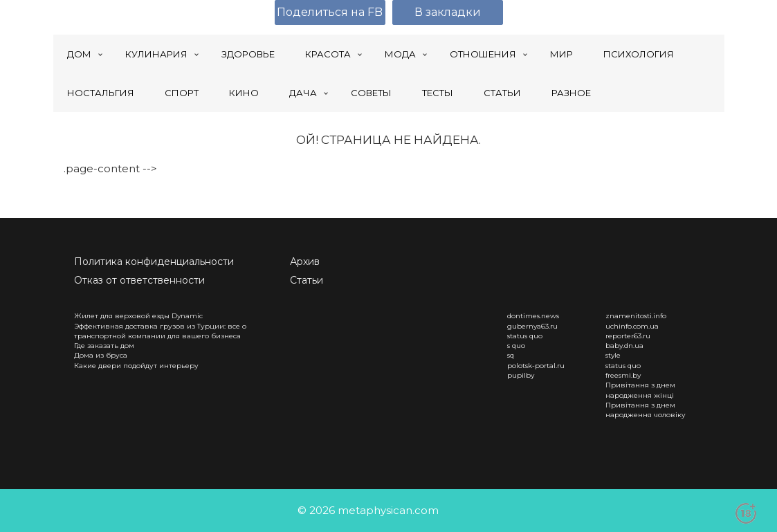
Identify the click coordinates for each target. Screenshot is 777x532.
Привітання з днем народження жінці (640, 390)
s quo (516, 346)
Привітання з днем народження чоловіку (646, 410)
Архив (305, 262)
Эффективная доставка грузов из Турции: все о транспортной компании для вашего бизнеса (160, 331)
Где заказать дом (104, 346)
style (613, 355)
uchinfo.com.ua (632, 326)
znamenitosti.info (636, 316)
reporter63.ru (628, 336)
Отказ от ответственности (139, 280)
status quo (525, 336)
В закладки (448, 12)
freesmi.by (623, 375)
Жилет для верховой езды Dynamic (138, 316)
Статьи (307, 280)
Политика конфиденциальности (154, 262)
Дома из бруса (101, 355)
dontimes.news (533, 316)
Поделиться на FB (330, 12)
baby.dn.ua (624, 346)
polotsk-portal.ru (536, 366)
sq (511, 355)
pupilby (521, 375)
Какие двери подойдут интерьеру (136, 366)
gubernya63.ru (532, 326)
